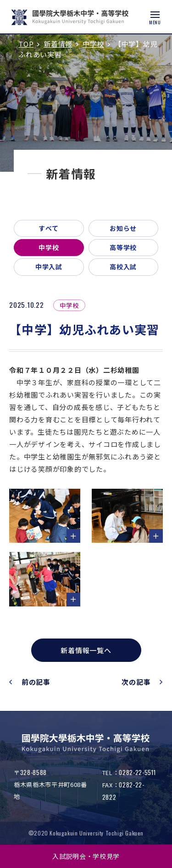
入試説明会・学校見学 (86, 856)
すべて (49, 228)
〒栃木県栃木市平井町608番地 (50, 784)
